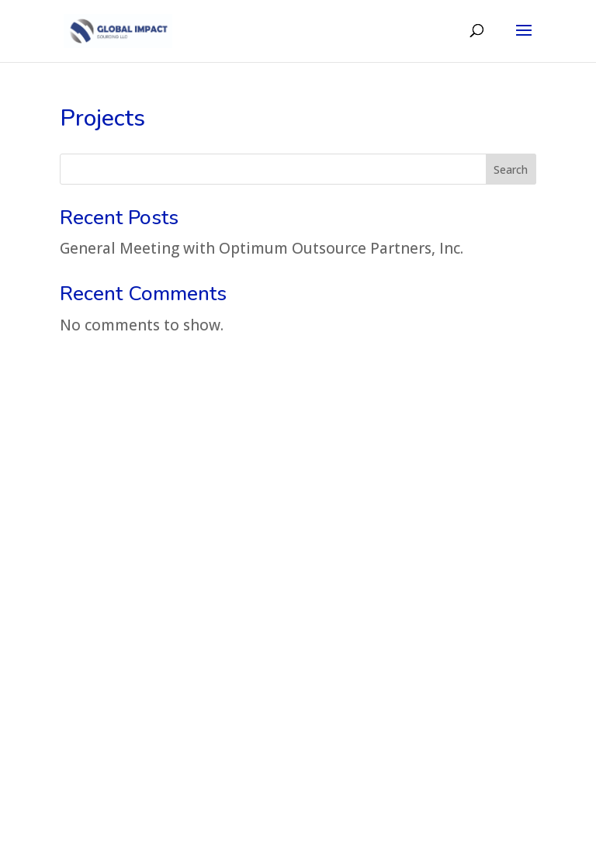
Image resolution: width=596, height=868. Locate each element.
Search (511, 169)
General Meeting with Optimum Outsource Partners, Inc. (262, 248)
